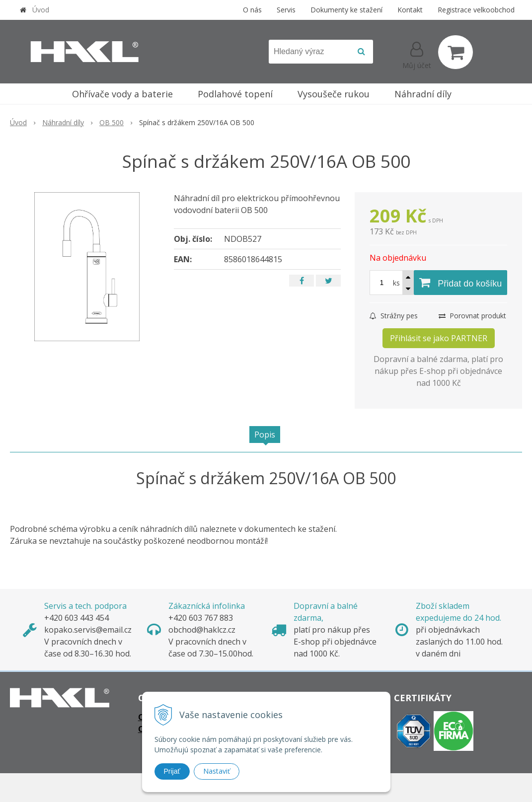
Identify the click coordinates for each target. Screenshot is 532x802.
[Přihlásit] (417, 54)
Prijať (172, 771)
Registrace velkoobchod (476, 10)
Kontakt (410, 10)
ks (396, 283)
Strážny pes (394, 316)
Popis (265, 435)
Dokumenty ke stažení (346, 10)
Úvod (41, 10)
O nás (252, 10)
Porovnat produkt (472, 316)
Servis (286, 10)
